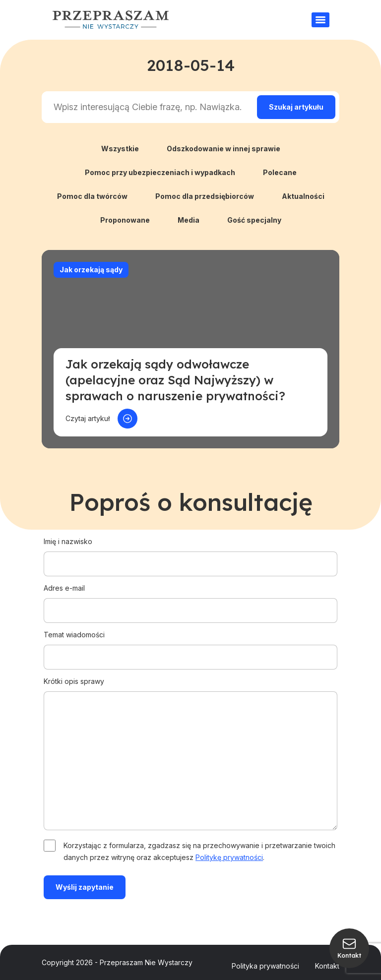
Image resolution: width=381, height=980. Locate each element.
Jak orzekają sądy (91, 270)
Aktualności (303, 196)
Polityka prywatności (265, 966)
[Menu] (320, 20)
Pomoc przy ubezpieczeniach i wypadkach (160, 172)
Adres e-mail (190, 599)
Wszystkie (120, 149)
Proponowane (125, 220)
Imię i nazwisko (190, 552)
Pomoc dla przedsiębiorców (205, 196)
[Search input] (147, 107)
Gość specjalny (254, 220)
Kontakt (327, 966)
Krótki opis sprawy (190, 754)
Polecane (280, 172)
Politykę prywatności (229, 857)
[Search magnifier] (296, 107)
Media (189, 220)
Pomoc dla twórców (92, 196)
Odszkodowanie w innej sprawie (223, 149)
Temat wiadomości (190, 646)
